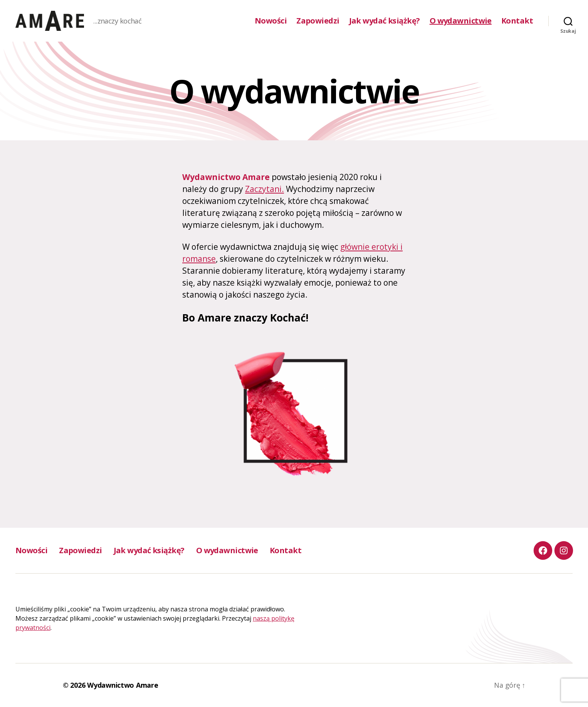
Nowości (271, 21)
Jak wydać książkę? (385, 21)
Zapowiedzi (318, 21)
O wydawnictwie (461, 21)
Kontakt (517, 21)
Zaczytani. (265, 189)
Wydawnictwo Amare (123, 685)
